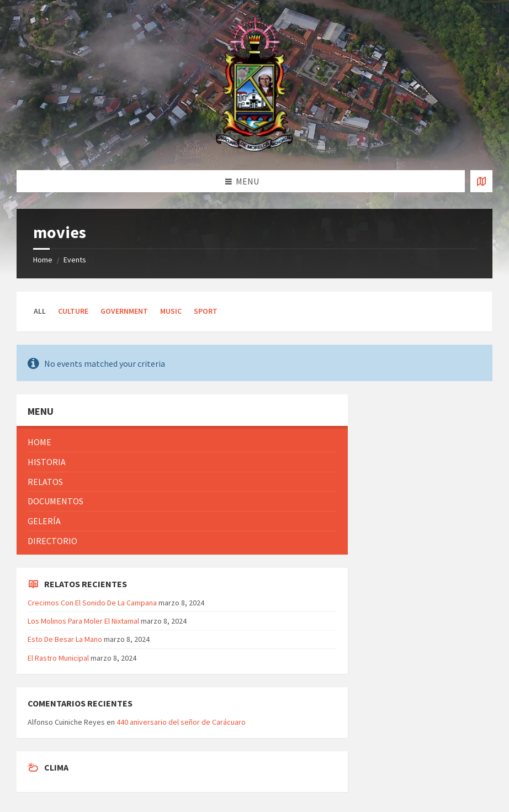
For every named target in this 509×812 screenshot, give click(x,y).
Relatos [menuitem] (45, 482)
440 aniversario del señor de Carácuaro (181, 722)
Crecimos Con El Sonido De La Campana (92, 603)
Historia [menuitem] (47, 462)
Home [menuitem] (39, 442)
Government (124, 311)
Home (43, 260)
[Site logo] (254, 149)
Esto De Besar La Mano (65, 639)
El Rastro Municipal (58, 658)
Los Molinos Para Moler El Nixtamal (83, 621)
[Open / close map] (481, 181)
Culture (73, 311)
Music (171, 311)
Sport (206, 311)
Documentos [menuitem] (55, 501)
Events (75, 260)
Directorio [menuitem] (52, 541)
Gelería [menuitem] (44, 521)
